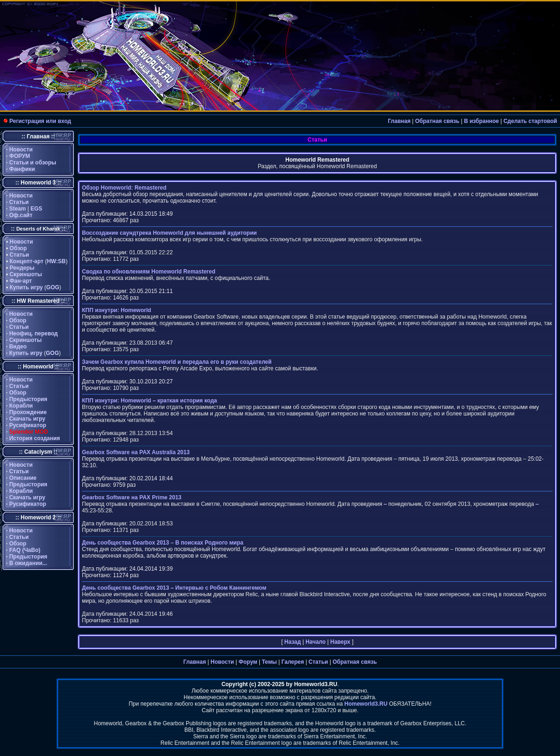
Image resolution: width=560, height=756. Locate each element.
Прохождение (28, 412)
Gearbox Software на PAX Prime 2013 (132, 497)
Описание (23, 478)
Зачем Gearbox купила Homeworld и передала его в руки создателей (177, 362)
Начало (315, 642)
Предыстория (28, 399)
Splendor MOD (29, 432)
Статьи (19, 202)
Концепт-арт (27, 261)
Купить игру (26, 287)
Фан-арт (21, 281)
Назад (293, 642)
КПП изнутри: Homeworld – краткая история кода (149, 401)
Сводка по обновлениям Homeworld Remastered (149, 272)
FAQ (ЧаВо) (25, 550)
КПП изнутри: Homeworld (117, 310)
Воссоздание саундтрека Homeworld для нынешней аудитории (169, 233)
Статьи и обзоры (33, 163)
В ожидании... (28, 563)
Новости (21, 150)
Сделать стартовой (530, 121)
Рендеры (22, 268)
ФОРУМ (20, 156)
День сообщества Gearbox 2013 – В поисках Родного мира (163, 543)
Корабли (21, 406)
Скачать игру (27, 419)
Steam (18, 209)
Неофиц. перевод (34, 334)
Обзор (18, 248)
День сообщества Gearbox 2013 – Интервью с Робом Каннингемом (174, 588)
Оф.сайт (21, 215)
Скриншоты (26, 274)
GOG (53, 287)
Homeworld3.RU (366, 704)
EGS (37, 209)
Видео (18, 347)
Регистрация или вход (40, 121)
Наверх (340, 642)
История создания (35, 438)
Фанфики (22, 169)
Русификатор (28, 425)
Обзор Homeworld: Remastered (124, 188)
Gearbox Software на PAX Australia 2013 (136, 452)
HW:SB (56, 261)
